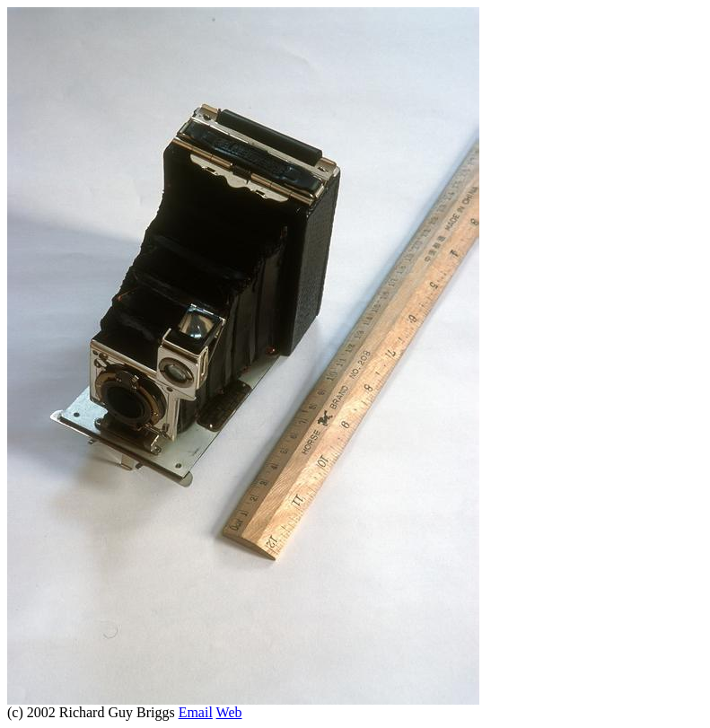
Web (229, 712)
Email (196, 712)
